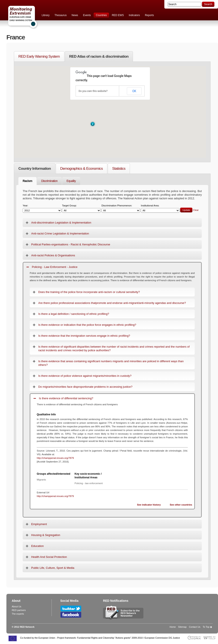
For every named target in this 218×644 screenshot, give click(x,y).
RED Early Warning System (39, 56)
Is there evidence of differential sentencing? (66, 398)
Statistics (119, 168)
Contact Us (195, 627)
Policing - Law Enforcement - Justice (55, 267)
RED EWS (118, 15)
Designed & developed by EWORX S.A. (194, 638)
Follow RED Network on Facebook (71, 615)
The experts (18, 614)
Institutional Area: (160, 209)
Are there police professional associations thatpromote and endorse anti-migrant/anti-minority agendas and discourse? (112, 303)
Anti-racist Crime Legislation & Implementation (60, 233)
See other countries (181, 505)
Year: (42, 209)
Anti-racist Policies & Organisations (53, 255)
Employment (39, 524)
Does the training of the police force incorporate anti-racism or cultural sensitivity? (89, 292)
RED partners (19, 610)
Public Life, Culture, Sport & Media (53, 568)
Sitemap (182, 627)
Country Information (35, 168)
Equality (71, 181)
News (75, 15)
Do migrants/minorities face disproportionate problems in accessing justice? (85, 387)
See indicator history (149, 505)
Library (46, 15)
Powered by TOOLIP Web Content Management (211, 638)
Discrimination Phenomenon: (121, 209)
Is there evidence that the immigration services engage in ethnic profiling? (84, 336)
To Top (206, 627)
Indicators (134, 15)
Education (38, 546)
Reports (149, 15)
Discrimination (49, 181)
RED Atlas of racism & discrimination (99, 56)
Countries (101, 15)
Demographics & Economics (82, 168)
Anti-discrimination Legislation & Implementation (61, 223)
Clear (196, 210)
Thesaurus (61, 15)
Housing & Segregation (46, 535)
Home (173, 627)
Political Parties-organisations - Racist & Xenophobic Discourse (71, 244)
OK (134, 91)
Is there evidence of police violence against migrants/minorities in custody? (85, 376)
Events (87, 15)
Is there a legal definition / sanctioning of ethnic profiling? (74, 314)
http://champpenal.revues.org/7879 (55, 458)
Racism (27, 181)
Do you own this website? (93, 91)
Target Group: (81, 209)
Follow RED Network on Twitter (71, 609)
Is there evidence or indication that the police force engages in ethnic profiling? (87, 325)
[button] (93, 124)
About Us (16, 606)
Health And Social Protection (49, 557)
